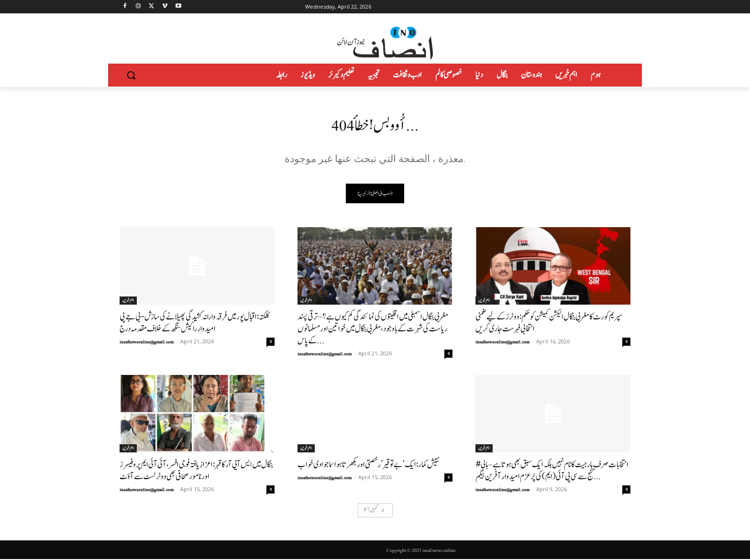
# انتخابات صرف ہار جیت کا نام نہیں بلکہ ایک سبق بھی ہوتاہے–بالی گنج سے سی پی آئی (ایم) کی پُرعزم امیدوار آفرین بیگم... (552, 472)
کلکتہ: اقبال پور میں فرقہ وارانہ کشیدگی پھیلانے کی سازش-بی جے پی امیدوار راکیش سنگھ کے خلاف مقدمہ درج (194, 324)
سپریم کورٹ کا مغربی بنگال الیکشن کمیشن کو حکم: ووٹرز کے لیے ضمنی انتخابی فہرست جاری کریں (549, 324)
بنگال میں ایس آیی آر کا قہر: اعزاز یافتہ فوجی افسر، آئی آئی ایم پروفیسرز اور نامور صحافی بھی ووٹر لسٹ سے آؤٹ (196, 472)
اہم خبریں (128, 301)
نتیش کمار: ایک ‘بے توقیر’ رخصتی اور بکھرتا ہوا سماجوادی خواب (369, 466)
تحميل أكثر (374, 511)
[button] (131, 75)
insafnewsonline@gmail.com (147, 343)
